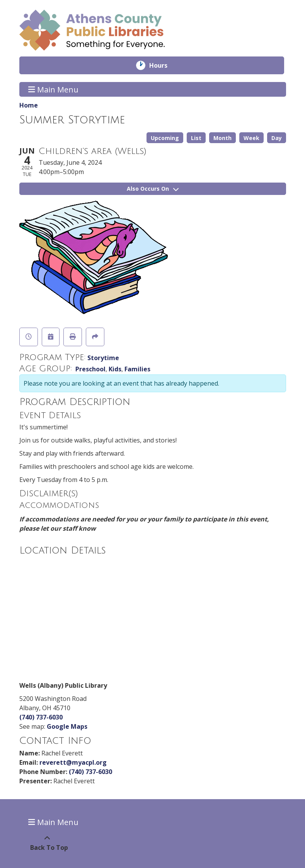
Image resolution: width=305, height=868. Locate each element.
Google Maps (67, 726)
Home (29, 105)
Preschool (90, 369)
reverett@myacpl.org (73, 762)
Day (277, 138)
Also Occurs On (153, 189)
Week (251, 138)
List (196, 138)
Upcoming (165, 138)
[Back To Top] (47, 843)
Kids (115, 369)
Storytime (103, 358)
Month (222, 138)
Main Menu (53, 89)
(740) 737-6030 (41, 717)
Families (137, 369)
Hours (164, 65)
